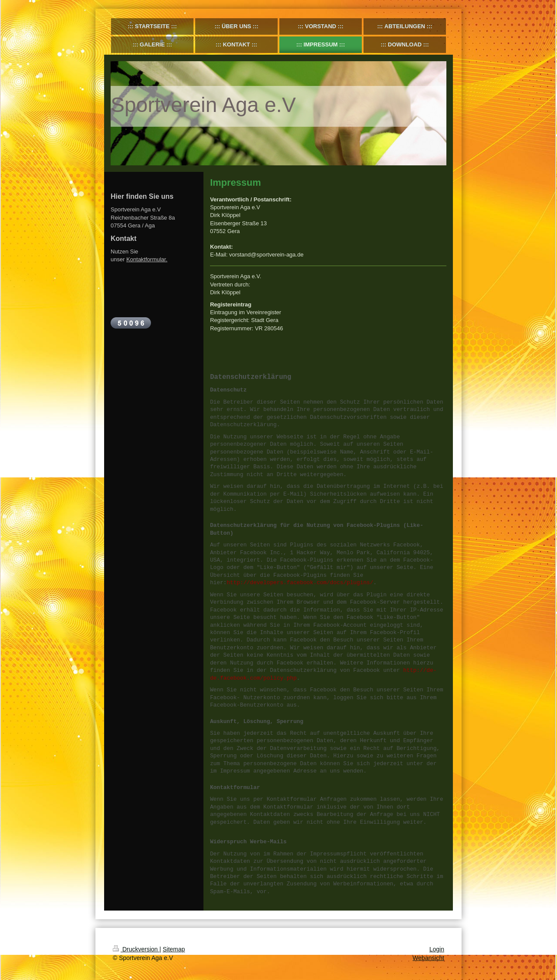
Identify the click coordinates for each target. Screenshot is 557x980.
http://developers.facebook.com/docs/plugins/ (300, 582)
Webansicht (428, 958)
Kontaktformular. (147, 259)
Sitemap (174, 949)
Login (437, 949)
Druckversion (136, 949)
